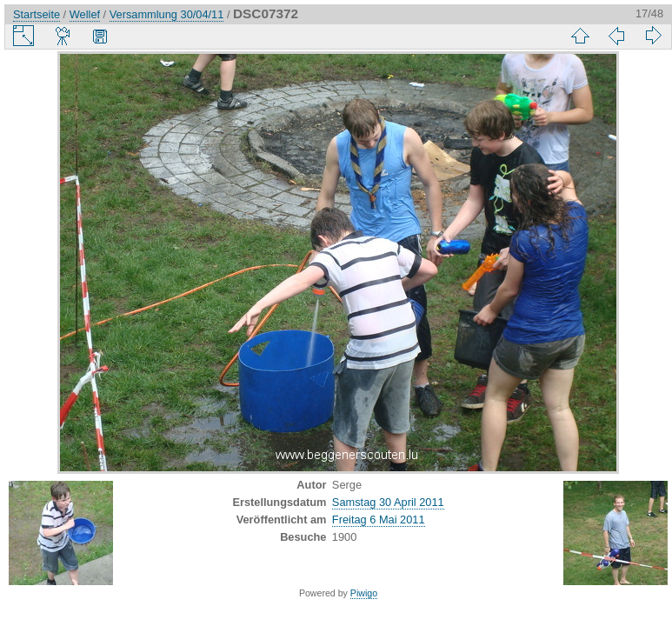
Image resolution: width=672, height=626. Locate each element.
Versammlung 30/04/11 (167, 14)
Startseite (37, 14)
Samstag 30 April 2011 (388, 502)
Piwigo (364, 593)
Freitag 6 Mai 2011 (379, 519)
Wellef (85, 14)
